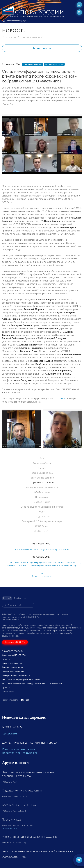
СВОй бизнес (42, 526)
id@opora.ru (9, 734)
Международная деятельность (42, 487)
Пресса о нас (42, 497)
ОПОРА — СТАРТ (42, 531)
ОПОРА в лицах (42, 492)
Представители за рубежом (20, 753)
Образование (8, 692)
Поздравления (42, 517)
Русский (7, 598)
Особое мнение (42, 502)
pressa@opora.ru (9, 828)
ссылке (63, 402)
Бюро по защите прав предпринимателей (42, 507)
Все (42, 458)
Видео (42, 512)
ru (79, 12)
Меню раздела (43, 48)
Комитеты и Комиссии (12, 663)
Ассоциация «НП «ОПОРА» (14, 655)
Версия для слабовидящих (15, 21)
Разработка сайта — (16, 700)
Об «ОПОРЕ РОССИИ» (12, 651)
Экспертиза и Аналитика (13, 671)
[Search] (18, 605)
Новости (12, 37)
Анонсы (42, 468)
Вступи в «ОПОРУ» (15, 642)
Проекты (6, 688)
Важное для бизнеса (42, 473)
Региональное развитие (42, 478)
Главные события (42, 463)
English (17, 598)
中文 (26, 598)
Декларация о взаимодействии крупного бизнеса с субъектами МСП (33, 683)
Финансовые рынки (54, 64)
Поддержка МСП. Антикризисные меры (42, 521)
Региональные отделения (18, 749)
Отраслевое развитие (30, 37)
